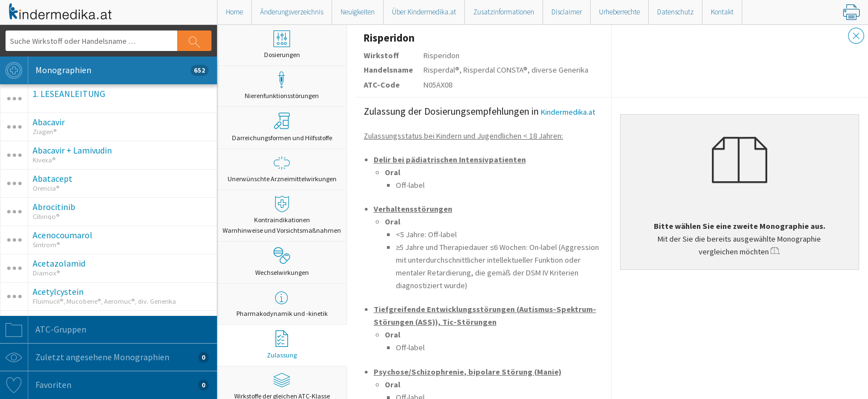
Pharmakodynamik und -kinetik (282, 303)
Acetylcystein (58, 291)
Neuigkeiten (358, 12)
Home (234, 12)
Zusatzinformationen (504, 12)
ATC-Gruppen (43, 330)
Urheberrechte (619, 12)
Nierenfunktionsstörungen (282, 86)
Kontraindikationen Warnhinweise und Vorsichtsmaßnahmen (282, 215)
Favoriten (104, 385)
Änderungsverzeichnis (292, 12)
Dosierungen (282, 45)
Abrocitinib (54, 207)
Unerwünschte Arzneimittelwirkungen (282, 169)
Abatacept (53, 178)
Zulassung (282, 345)
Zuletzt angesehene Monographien (104, 357)
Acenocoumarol (63, 235)
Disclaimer (567, 12)
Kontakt (722, 12)
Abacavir (49, 122)
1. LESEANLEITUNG (69, 94)
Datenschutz (675, 12)
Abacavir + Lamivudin (72, 150)
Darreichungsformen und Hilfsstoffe (282, 127)
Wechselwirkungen (282, 262)
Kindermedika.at (568, 112)
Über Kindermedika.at (424, 12)
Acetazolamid (59, 263)
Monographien (104, 70)
